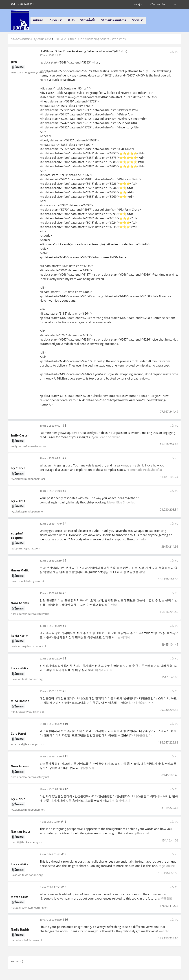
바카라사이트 (104, 670)
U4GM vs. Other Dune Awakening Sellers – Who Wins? (91, 39)
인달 (114, 605)
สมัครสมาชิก (157, 4)
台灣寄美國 (165, 898)
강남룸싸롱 (87, 768)
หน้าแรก (38, 20)
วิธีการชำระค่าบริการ (114, 20)
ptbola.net (142, 833)
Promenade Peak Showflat (144, 470)
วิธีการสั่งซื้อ (88, 20)
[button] (149, 20)
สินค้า (71, 20)
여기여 (126, 637)
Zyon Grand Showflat (106, 437)
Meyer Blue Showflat (121, 502)
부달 (142, 572)
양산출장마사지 (120, 801)
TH (173, 4)
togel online (167, 866)
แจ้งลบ (174, 52)
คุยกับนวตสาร (43, 39)
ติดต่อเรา (137, 20)
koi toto (164, 931)
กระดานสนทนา (21, 39)
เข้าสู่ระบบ (140, 4)
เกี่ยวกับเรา (55, 20)
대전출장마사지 (144, 703)
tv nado (141, 539)
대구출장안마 (143, 735)
